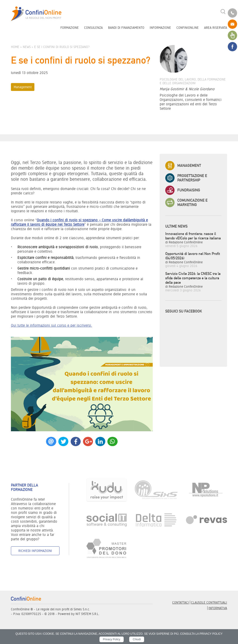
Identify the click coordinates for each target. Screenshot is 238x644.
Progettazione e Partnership (186, 178)
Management (23, 87)
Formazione (70, 28)
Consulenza (93, 28)
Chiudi (137, 639)
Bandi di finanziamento (126, 28)
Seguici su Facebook (184, 311)
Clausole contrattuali (209, 602)
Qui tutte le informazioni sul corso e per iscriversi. (51, 325)
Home (15, 47)
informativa (218, 608)
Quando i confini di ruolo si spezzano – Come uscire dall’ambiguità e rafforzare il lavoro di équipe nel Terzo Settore (79, 222)
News (27, 47)
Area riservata (216, 28)
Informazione (160, 28)
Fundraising (183, 190)
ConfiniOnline (188, 28)
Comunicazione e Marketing (186, 203)
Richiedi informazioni (35, 551)
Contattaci (181, 602)
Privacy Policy (112, 639)
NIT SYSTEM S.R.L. (87, 614)
